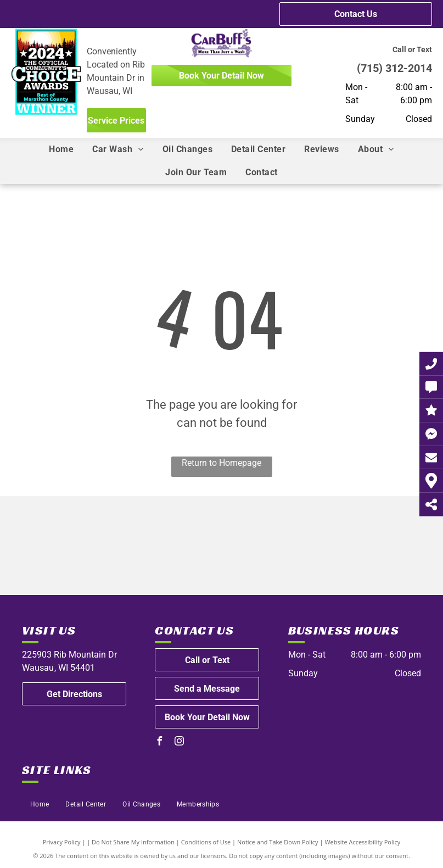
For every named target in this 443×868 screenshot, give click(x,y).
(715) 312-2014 (394, 68)
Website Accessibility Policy (362, 842)
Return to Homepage (221, 463)
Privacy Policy (62, 842)
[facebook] (159, 742)
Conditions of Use (206, 842)
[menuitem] (61, 149)
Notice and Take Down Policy (278, 842)
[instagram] (179, 742)
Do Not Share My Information (133, 842)
